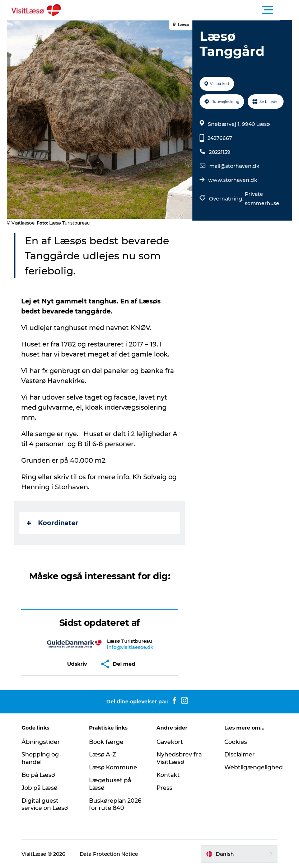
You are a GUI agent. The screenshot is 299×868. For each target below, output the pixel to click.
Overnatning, (226, 199)
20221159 (219, 152)
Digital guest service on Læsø (46, 805)
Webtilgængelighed (253, 767)
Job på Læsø (41, 788)
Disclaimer (239, 754)
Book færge (107, 742)
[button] (182, 10)
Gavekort (170, 742)
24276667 (219, 138)
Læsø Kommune (114, 767)
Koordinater (53, 523)
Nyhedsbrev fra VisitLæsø (180, 758)
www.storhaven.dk (232, 180)
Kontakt (169, 775)
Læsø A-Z (104, 754)
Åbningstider (42, 742)
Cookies (235, 742)
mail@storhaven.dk (234, 166)
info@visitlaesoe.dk (130, 647)
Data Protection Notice (111, 854)
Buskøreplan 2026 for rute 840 (116, 805)
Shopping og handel (41, 758)
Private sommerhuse (262, 199)
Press (165, 788)
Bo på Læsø (40, 775)
